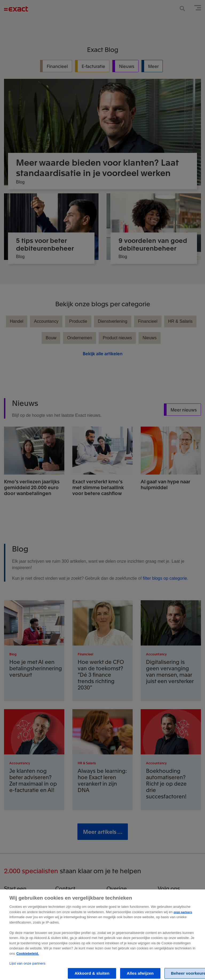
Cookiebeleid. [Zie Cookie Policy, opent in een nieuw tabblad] (28, 962)
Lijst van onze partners (27, 972)
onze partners (183, 921)
